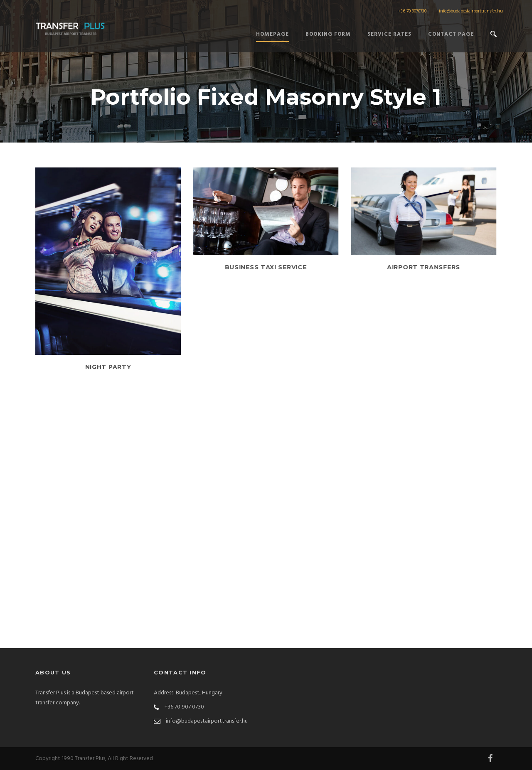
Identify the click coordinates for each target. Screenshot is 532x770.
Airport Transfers (424, 267)
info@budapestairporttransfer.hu (471, 11)
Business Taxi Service (266, 267)
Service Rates (389, 34)
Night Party (108, 367)
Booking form (328, 34)
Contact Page (451, 34)
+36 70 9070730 (412, 11)
